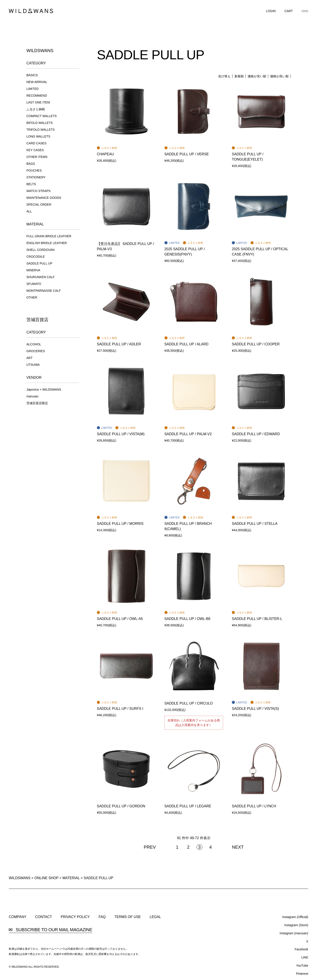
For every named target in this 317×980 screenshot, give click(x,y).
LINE (305, 957)
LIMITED (32, 89)
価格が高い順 (279, 76)
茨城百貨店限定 (37, 403)
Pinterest (302, 974)
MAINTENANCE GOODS (44, 198)
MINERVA (33, 270)
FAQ (102, 917)
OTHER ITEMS (37, 157)
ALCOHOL (34, 344)
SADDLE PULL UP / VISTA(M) (121, 434)
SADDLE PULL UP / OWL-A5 (120, 619)
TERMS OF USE (128, 917)
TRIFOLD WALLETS (41, 130)
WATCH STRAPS (39, 191)
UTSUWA (33, 365)
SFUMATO (34, 284)
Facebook (301, 949)
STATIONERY (36, 177)
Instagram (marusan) (294, 933)
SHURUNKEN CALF (41, 277)
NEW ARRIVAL (37, 82)
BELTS (31, 184)
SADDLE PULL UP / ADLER (119, 344)
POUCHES (34, 170)
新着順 (239, 76)
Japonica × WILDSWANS (44, 389)
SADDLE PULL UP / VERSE (187, 154)
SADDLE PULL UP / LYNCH (254, 806)
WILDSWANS (20, 878)
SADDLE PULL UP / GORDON (121, 806)
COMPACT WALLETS (41, 116)
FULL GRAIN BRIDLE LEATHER (49, 236)
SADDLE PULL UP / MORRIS (120, 524)
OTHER (32, 297)
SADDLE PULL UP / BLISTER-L (257, 619)
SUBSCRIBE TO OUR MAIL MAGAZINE (51, 930)
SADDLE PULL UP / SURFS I (120, 709)
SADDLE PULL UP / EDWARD (256, 434)
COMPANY (18, 917)
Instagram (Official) (295, 917)
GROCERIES (36, 351)
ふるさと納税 (36, 109)
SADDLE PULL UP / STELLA (255, 524)
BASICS (32, 75)
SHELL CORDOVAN (41, 250)
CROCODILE (36, 257)
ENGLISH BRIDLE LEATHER (47, 243)
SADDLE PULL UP (39, 263)
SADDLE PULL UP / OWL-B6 (187, 619)
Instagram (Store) (296, 925)
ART (29, 358)
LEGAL (155, 917)
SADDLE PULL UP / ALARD (186, 344)
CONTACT (44, 917)
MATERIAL (71, 878)
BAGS (31, 164)
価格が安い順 (257, 76)
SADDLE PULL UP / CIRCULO (189, 703)
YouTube (302, 966)
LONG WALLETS (38, 136)
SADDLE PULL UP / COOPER (256, 344)
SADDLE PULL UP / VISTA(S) (255, 709)
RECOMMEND (37, 96)
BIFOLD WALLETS (40, 123)
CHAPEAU (105, 154)
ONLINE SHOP (46, 878)
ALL (29, 211)
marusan (32, 396)
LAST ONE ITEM (38, 102)
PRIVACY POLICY (75, 917)
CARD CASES (36, 143)
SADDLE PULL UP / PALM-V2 (188, 434)
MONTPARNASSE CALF (44, 291)
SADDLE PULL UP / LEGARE (188, 806)
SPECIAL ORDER (39, 205)
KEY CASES (35, 150)
